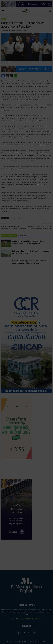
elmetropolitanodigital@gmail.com (31, 618)
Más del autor (23, 236)
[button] (50, 11)
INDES (19, 218)
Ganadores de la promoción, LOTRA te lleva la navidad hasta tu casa (40, 228)
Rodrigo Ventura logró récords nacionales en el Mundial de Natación (13, 228)
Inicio (3, 16)
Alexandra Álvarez (9, 30)
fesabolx (13, 218)
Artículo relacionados (9, 236)
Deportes (4, 19)
